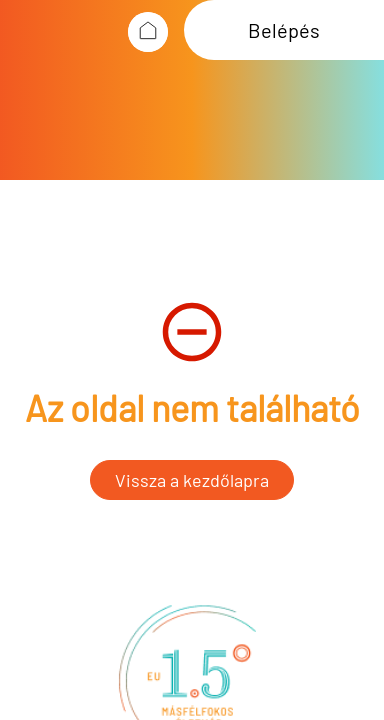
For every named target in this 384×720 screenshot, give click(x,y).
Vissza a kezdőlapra (192, 480)
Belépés (284, 30)
